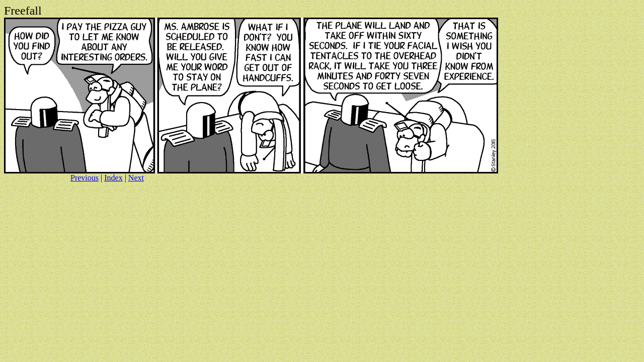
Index (113, 178)
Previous (85, 178)
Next (136, 178)
